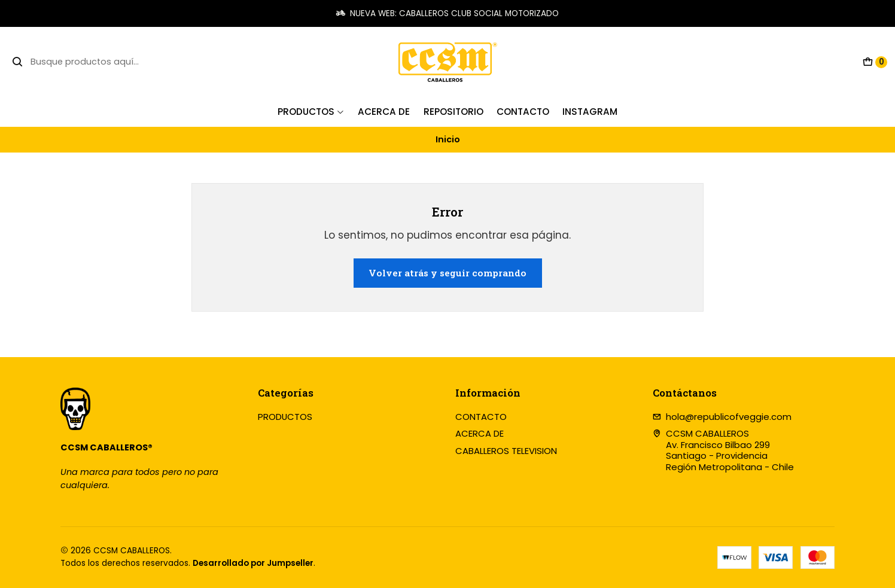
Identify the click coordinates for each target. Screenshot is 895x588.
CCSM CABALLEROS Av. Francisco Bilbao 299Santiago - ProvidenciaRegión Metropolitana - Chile (724, 450)
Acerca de (384, 112)
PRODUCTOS (311, 112)
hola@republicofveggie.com (722, 417)
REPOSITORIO (453, 112)
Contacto (523, 112)
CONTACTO (481, 417)
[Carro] (875, 62)
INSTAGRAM (590, 112)
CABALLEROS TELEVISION (506, 451)
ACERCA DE (480, 433)
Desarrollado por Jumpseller (253, 563)
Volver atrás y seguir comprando (447, 273)
